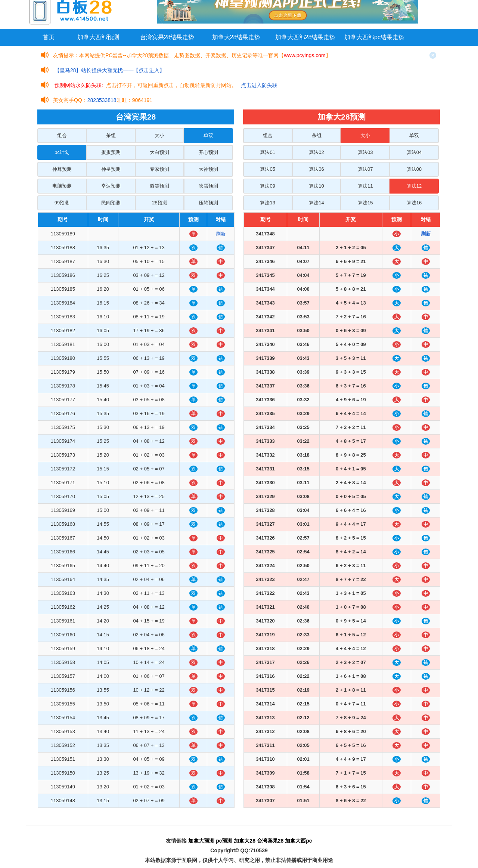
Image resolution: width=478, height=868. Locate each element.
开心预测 (208, 152)
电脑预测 (62, 186)
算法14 (316, 203)
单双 (208, 135)
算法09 (267, 186)
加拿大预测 (201, 841)
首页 (49, 37)
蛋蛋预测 (111, 152)
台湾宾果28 (270, 841)
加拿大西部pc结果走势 (374, 37)
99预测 (62, 203)
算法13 (267, 203)
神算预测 (62, 169)
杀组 (111, 135)
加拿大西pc (298, 841)
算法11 (365, 186)
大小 (159, 135)
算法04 (414, 152)
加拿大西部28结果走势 (305, 37)
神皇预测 (111, 169)
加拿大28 (245, 841)
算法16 (414, 203)
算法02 (316, 152)
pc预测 (224, 841)
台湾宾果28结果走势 (167, 37)
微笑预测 (159, 186)
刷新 (221, 234)
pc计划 (62, 152)
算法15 (365, 203)
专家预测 (159, 169)
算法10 (316, 186)
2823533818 (102, 100)
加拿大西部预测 (98, 37)
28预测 (159, 203)
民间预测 (111, 203)
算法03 (365, 152)
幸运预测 (111, 186)
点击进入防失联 (259, 85)
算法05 (267, 169)
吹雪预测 (208, 186)
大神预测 (208, 169)
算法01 (267, 152)
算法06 (316, 169)
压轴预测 (208, 203)
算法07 (365, 169)
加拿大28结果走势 (236, 37)
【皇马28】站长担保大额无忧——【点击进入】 (110, 70)
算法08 (414, 169)
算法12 (414, 186)
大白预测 (159, 152)
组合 (62, 135)
